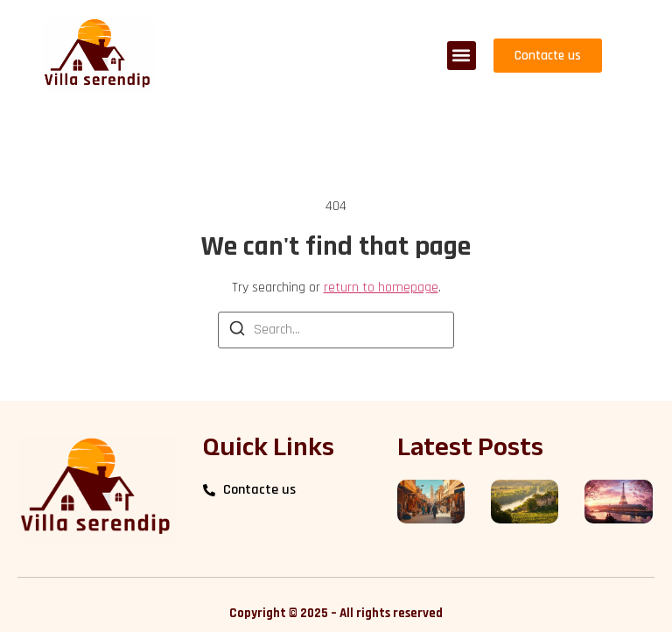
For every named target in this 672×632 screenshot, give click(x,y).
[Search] (237, 332)
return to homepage (381, 288)
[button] (462, 56)
